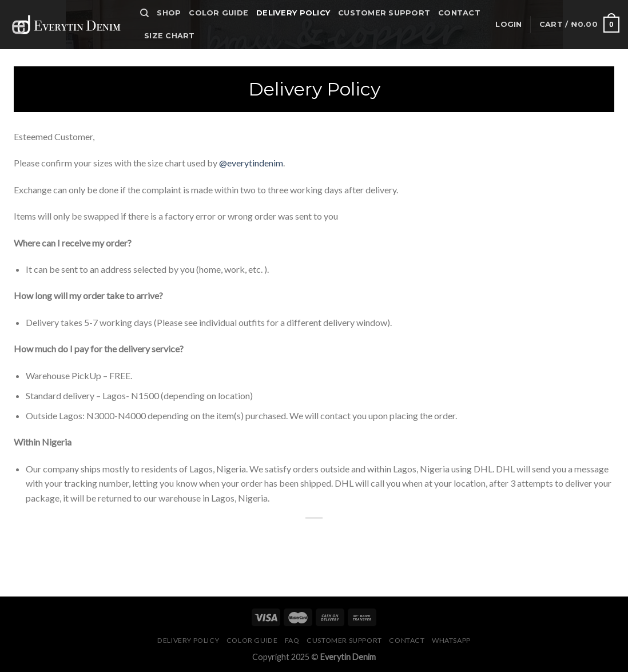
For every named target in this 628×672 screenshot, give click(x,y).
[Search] (144, 13)
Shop (169, 13)
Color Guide (218, 13)
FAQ (292, 640)
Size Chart (170, 36)
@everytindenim (251, 163)
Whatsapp (451, 640)
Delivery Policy (293, 13)
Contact (459, 13)
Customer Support (384, 13)
